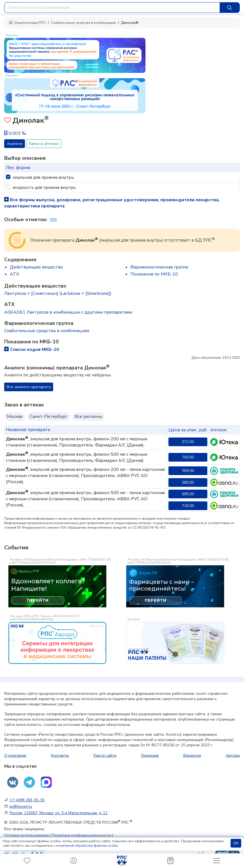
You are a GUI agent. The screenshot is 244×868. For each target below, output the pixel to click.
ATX (14, 274)
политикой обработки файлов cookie (87, 846)
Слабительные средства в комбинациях (83, 23)
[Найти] (230, 8)
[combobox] (112, 8)
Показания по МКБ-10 (154, 274)
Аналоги (15, 144)
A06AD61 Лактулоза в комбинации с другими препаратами (68, 312)
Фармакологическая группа (159, 267)
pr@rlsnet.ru (21, 806)
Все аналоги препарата (29, 387)
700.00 (188, 457)
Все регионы (88, 416)
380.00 (188, 482)
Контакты (60, 755)
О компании (15, 755)
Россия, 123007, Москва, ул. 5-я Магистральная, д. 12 (58, 813)
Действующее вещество (36, 267)
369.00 (188, 471)
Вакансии (192, 755)
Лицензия (150, 755)
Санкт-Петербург (49, 416)
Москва (15, 416)
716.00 (188, 506)
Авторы (233, 755)
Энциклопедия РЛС (27, 23)
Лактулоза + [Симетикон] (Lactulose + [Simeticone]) (58, 293)
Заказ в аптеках (44, 144)
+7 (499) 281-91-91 (27, 800)
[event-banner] (57, 643)
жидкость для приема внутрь (44, 188)
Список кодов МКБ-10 (32, 349)
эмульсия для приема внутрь (43, 177)
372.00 (188, 442)
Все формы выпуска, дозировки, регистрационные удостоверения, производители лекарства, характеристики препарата (112, 203)
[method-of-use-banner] (75, 55)
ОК (236, 843)
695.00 (188, 494)
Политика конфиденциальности (81, 835)
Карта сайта (105, 755)
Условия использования (26, 835)
